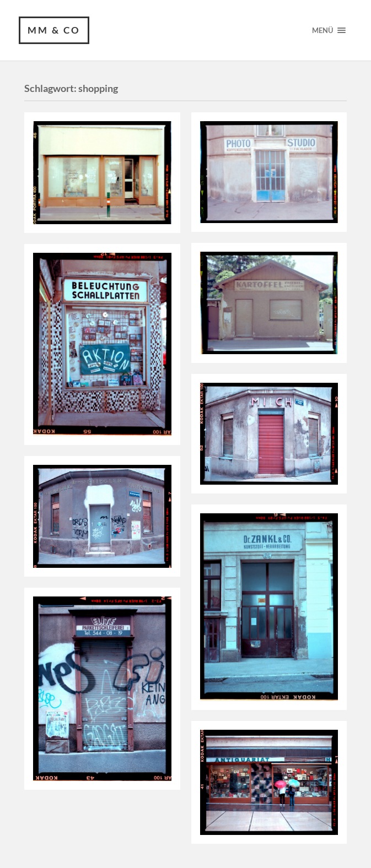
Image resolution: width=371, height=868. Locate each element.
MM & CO (54, 30)
